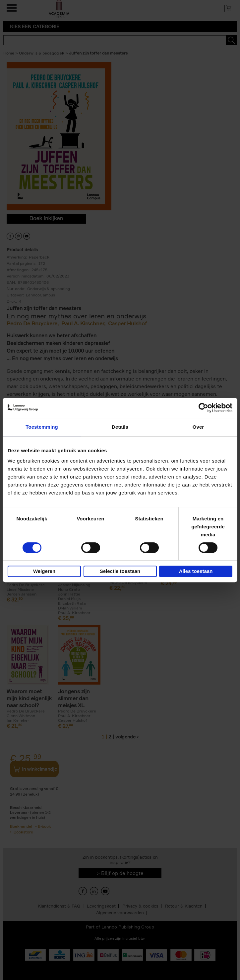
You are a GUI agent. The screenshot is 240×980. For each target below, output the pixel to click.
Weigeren (44, 571)
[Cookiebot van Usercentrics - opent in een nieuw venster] (203, 408)
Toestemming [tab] (42, 427)
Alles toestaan (196, 571)
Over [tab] (198, 427)
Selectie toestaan (120, 571)
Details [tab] (120, 427)
